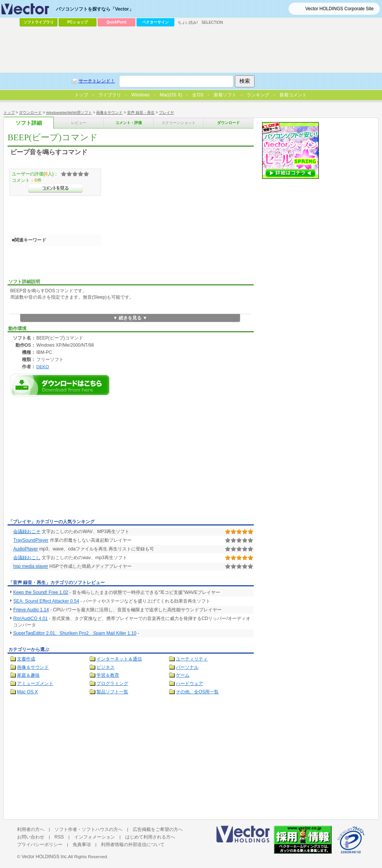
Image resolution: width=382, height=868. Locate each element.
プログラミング (112, 684)
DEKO (43, 367)
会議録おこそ (27, 532)
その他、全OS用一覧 (197, 692)
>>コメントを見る (55, 188)
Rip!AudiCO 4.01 (30, 618)
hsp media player (31, 566)
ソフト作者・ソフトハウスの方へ (89, 829)
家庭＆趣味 (28, 675)
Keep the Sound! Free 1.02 (41, 592)
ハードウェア (189, 684)
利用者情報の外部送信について (133, 845)
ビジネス (106, 667)
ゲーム (183, 675)
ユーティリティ (192, 659)
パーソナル (187, 667)
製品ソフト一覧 (112, 692)
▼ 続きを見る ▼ (130, 318)
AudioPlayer (26, 549)
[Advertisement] (71, 460)
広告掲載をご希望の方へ (158, 829)
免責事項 (82, 845)
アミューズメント (35, 684)
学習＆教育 (108, 675)
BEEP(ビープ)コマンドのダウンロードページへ (61, 385)
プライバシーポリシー (40, 845)
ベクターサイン (155, 22)
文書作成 (26, 659)
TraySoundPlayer (31, 540)
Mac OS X (27, 692)
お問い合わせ (31, 837)
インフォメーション (95, 837)
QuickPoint (117, 22)
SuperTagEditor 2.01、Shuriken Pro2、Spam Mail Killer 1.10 (75, 633)
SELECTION (212, 22)
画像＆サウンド (33, 667)
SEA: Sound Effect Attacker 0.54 (46, 601)
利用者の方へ (31, 829)
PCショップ (78, 22)
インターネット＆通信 (119, 659)
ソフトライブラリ (39, 22)
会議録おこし (27, 558)
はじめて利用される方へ (150, 837)
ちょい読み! (188, 22)
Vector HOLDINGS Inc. (45, 857)
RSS (59, 837)
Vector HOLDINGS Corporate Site (339, 9)
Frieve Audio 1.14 (31, 610)
